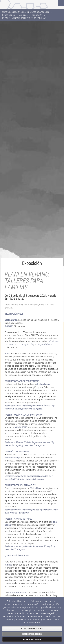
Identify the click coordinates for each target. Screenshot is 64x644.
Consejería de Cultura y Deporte (17, 4)
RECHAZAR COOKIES (32, 634)
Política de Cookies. (32, 623)
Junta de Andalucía (5, 5)
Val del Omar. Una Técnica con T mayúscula (32, 343)
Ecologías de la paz (44, 344)
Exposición (37, 15)
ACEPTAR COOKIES (32, 639)
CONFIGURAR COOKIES (32, 629)
